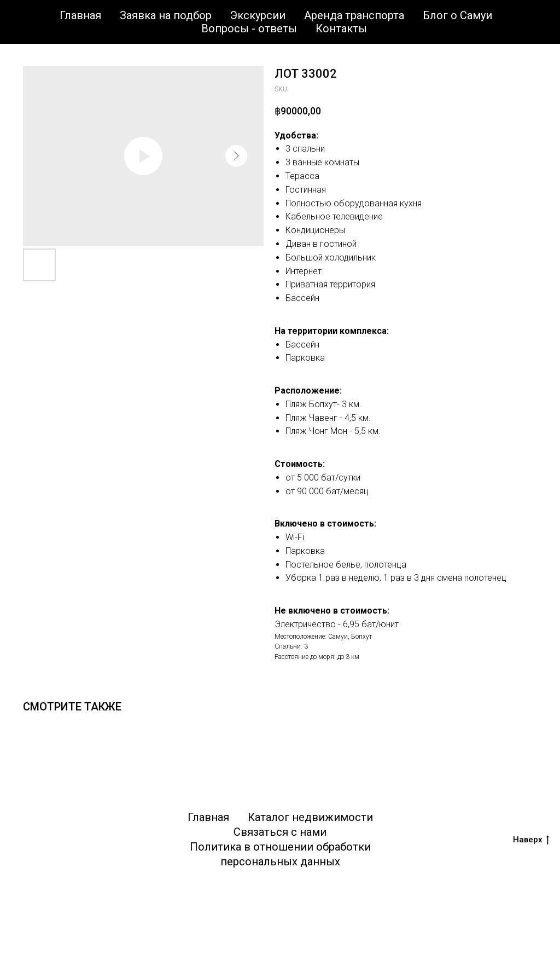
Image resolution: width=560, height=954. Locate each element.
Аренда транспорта (354, 15)
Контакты (341, 28)
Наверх (531, 840)
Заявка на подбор (166, 15)
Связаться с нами (280, 832)
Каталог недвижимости (310, 817)
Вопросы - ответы (249, 28)
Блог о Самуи (457, 15)
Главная (80, 15)
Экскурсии (258, 15)
